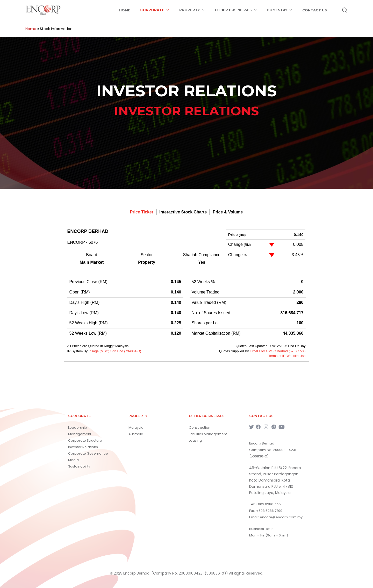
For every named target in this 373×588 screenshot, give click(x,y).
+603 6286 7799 (269, 511)
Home (31, 29)
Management (80, 434)
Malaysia (136, 428)
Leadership (78, 428)
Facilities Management (208, 434)
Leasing (195, 440)
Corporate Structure (85, 440)
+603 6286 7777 (268, 504)
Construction (200, 428)
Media (73, 460)
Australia (136, 434)
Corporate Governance (88, 453)
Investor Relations (83, 447)
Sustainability (79, 466)
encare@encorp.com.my (281, 517)
